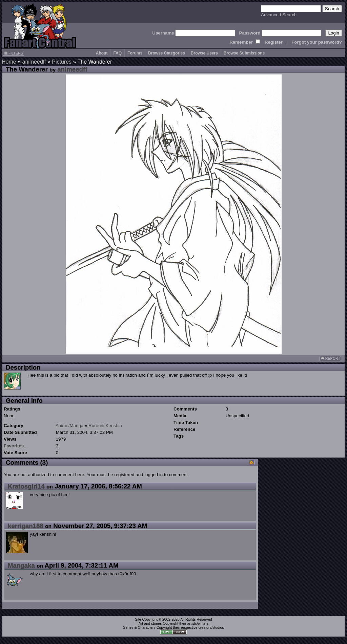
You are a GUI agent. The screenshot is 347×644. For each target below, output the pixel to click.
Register (274, 42)
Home (9, 62)
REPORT (330, 359)
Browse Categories (167, 53)
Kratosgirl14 (26, 486)
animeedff (34, 62)
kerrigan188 (26, 526)
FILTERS (13, 53)
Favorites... (16, 446)
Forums (135, 53)
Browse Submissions (244, 53)
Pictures (62, 62)
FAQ (117, 53)
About (102, 53)
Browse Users (204, 53)
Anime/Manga (69, 426)
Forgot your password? (317, 42)
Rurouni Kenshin (105, 426)
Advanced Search (279, 15)
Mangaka (21, 565)
